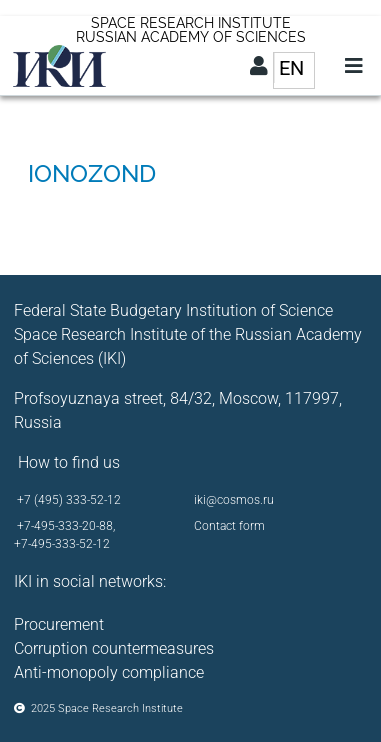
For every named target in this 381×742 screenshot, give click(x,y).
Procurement (59, 624)
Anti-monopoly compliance (109, 672)
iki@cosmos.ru (234, 500)
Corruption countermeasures (114, 648)
